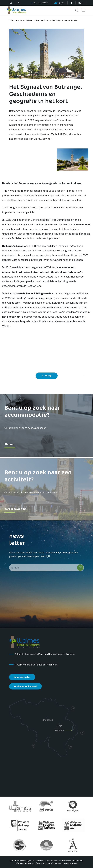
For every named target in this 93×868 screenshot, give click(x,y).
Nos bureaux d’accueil (25, 687)
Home (14, 20)
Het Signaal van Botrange (65, 20)
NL (80, 3)
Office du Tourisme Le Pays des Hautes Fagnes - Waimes (45, 655)
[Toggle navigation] (84, 10)
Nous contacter (22, 678)
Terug (47, 376)
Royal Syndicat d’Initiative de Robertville (36, 666)
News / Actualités (40, 3)
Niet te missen (42, 20)
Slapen (9, 445)
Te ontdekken (26, 20)
